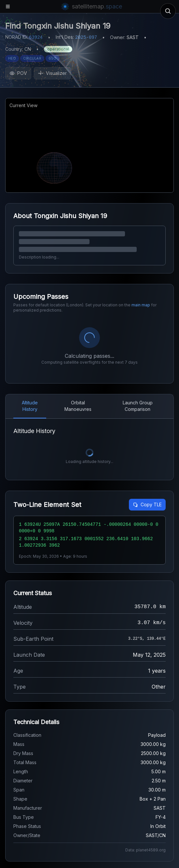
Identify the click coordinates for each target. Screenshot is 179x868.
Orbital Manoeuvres (78, 406)
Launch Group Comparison (138, 406)
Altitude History (30, 406)
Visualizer (52, 73)
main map (141, 305)
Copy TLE (147, 504)
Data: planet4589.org (145, 850)
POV (18, 73)
